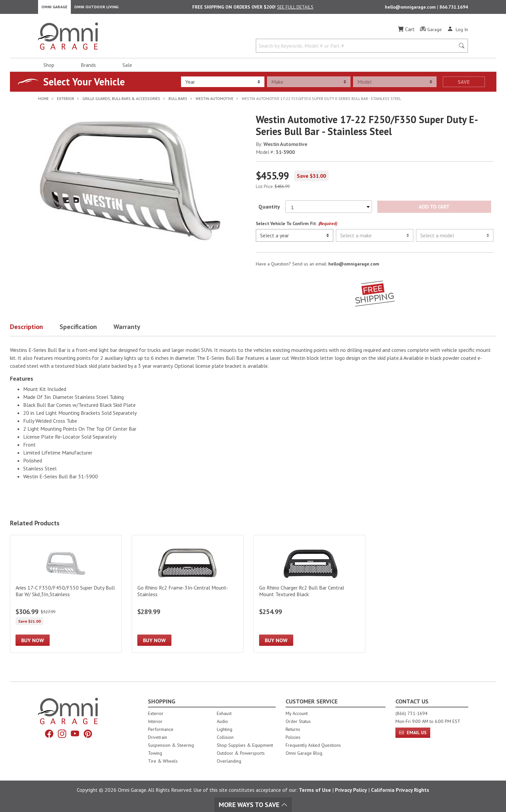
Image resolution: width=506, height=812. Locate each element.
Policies (293, 737)
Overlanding (229, 761)
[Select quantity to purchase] (329, 210)
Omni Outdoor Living (96, 8)
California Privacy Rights (400, 790)
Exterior (156, 713)
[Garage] (431, 33)
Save (464, 85)
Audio (222, 721)
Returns (293, 729)
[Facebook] (47, 735)
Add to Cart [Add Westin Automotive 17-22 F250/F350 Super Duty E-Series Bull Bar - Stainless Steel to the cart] (434, 210)
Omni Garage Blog (304, 753)
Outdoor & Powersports (241, 753)
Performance (161, 729)
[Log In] (458, 32)
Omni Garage (54, 8)
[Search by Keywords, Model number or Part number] (358, 49)
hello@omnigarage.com (411, 9)
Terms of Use (315, 790)
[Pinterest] (90, 735)
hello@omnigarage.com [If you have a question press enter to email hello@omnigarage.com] (354, 267)
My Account (297, 713)
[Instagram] (61, 735)
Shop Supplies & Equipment (245, 745)
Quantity (269, 210)
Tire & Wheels (163, 761)
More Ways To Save (253, 805)
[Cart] (406, 32)
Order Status (298, 721)
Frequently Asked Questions (313, 745)
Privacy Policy (351, 790)
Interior (155, 721)
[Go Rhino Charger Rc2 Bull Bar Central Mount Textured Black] (309, 597)
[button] (35, 331)
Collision (225, 737)
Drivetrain (158, 737)
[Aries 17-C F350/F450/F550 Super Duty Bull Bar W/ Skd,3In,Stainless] (66, 597)
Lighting (225, 729)
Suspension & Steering (171, 745)
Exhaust (224, 713)
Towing (155, 753)
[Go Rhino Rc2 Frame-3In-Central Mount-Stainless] (188, 597)
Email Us (413, 733)
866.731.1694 (454, 9)
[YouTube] (76, 735)
